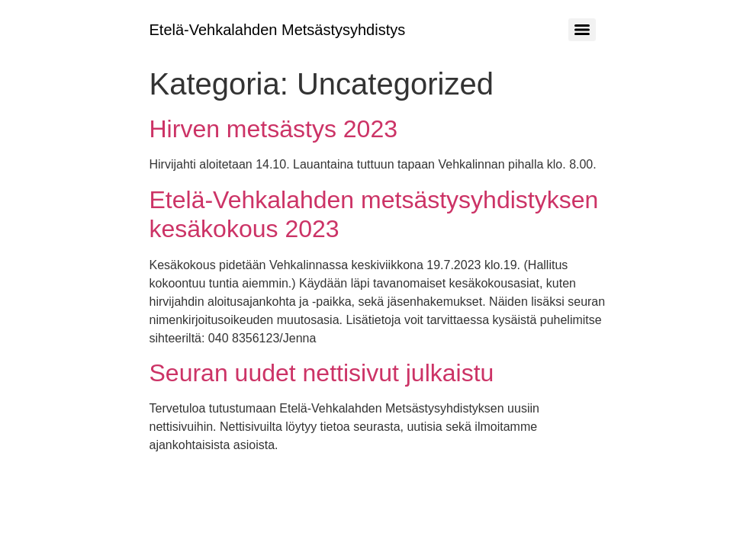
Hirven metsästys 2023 (273, 129)
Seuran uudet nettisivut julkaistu (322, 373)
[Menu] (582, 30)
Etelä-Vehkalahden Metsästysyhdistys (278, 30)
